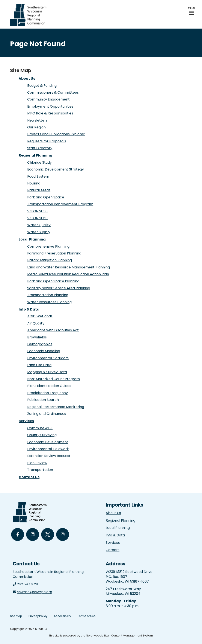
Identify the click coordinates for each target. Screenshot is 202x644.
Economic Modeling (44, 351)
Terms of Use (87, 616)
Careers (113, 550)
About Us (27, 78)
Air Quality (36, 323)
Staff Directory (40, 148)
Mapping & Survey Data (47, 372)
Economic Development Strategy (56, 169)
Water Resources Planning (49, 302)
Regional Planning (35, 155)
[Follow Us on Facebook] (18, 534)
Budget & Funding (42, 86)
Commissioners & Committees (53, 92)
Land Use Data (39, 365)
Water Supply (39, 232)
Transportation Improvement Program (60, 204)
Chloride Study (39, 162)
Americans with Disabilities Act (53, 330)
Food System (38, 176)
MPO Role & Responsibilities (50, 113)
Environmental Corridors (48, 358)
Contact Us (29, 477)
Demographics (40, 344)
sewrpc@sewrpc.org (35, 592)
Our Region (36, 127)
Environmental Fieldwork (48, 449)
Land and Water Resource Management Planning (69, 267)
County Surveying (42, 435)
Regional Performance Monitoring (56, 407)
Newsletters (37, 120)
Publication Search (43, 400)
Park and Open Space (46, 197)
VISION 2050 (37, 211)
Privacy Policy (38, 616)
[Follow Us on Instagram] (63, 534)
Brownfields (37, 337)
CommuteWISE (40, 428)
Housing (34, 183)
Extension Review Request (49, 456)
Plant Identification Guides (49, 386)
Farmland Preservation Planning (54, 253)
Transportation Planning (48, 295)
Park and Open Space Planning (53, 281)
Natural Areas (39, 190)
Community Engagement (48, 99)
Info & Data (29, 309)
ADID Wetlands (40, 316)
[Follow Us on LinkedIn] (33, 534)
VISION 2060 (37, 218)
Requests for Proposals (47, 141)
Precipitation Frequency (47, 393)
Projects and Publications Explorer (56, 134)
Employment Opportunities (50, 106)
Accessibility (62, 616)
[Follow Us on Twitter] (48, 534)
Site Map (16, 616)
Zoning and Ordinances (47, 414)
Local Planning (32, 239)
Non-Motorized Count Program (54, 379)
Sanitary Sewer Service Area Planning (59, 288)
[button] (191, 11)
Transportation (40, 470)
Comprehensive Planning (48, 246)
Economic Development (48, 442)
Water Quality (39, 225)
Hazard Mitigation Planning (50, 260)
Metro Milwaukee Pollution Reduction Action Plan (68, 274)
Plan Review (37, 463)
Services (26, 421)
